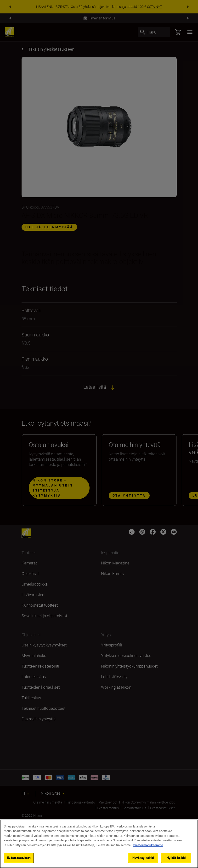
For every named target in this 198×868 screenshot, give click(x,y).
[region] (99, 844)
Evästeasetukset (19, 858)
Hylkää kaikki (176, 858)
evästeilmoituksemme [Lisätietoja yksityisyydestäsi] (148, 845)
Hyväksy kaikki (143, 858)
